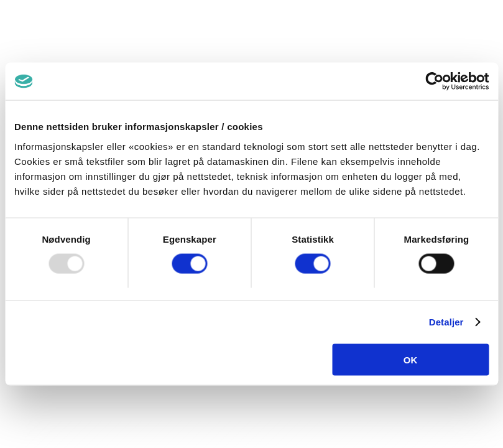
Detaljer (446, 322)
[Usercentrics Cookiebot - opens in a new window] (434, 82)
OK (411, 359)
